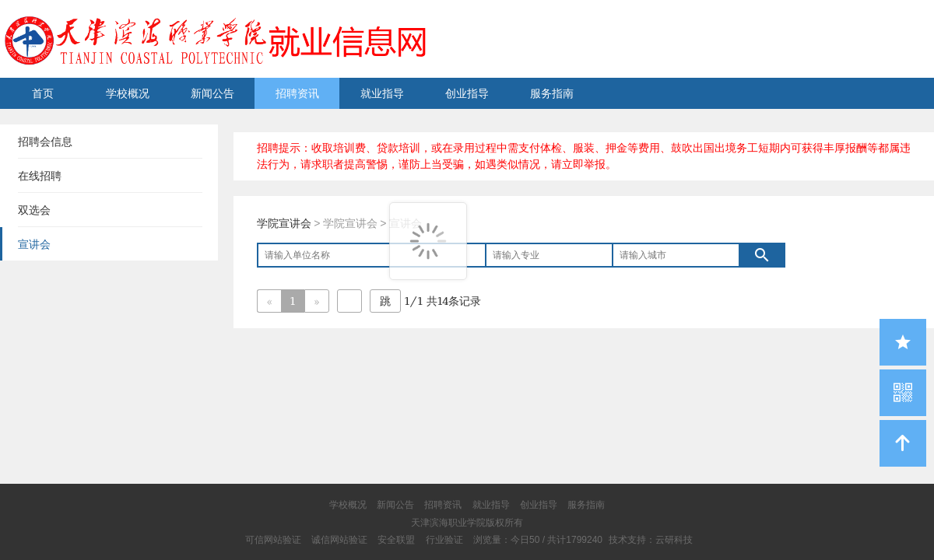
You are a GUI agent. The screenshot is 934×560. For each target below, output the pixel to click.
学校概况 (128, 93)
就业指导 (382, 93)
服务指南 (552, 93)
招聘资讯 (297, 93)
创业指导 (467, 93)
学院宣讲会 (284, 223)
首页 (43, 93)
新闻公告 (212, 93)
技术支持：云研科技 (651, 540)
